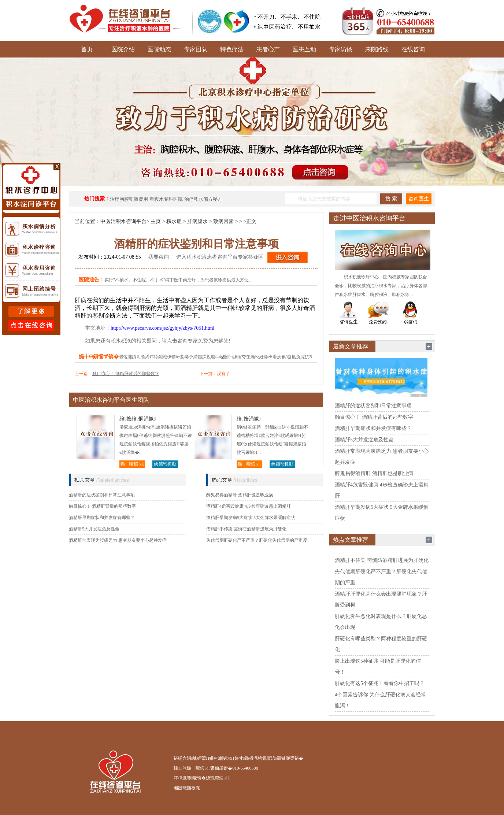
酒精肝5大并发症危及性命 (94, 529)
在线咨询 (413, 49)
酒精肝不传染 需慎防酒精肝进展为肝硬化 (246, 529)
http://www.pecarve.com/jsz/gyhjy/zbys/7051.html (162, 328)
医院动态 (159, 49)
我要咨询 (159, 257)
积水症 (174, 221)
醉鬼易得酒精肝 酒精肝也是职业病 (240, 495)
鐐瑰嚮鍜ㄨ (218, 778)
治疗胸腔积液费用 (129, 199)
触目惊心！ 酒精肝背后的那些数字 (126, 374)
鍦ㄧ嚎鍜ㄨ (132, 464)
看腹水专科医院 (166, 199)
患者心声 (268, 49)
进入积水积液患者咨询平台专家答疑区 (220, 257)
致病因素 (223, 221)
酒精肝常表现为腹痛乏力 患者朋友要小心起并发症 (118, 540)
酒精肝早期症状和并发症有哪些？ (102, 518)
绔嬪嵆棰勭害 (165, 465)
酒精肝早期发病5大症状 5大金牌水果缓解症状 (251, 518)
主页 (156, 221)
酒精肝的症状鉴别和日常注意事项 (102, 495)
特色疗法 (232, 49)
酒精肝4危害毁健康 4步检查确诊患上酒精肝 (249, 506)
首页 (87, 49)
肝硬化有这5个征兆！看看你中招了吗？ (380, 683)
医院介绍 (123, 49)
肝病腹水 (197, 221)
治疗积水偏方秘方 (203, 199)
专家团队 (196, 49)
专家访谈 (341, 49)
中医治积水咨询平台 (123, 221)
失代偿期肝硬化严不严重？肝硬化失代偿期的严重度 (257, 540)
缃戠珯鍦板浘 (187, 788)
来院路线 (377, 49)
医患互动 (304, 49)
